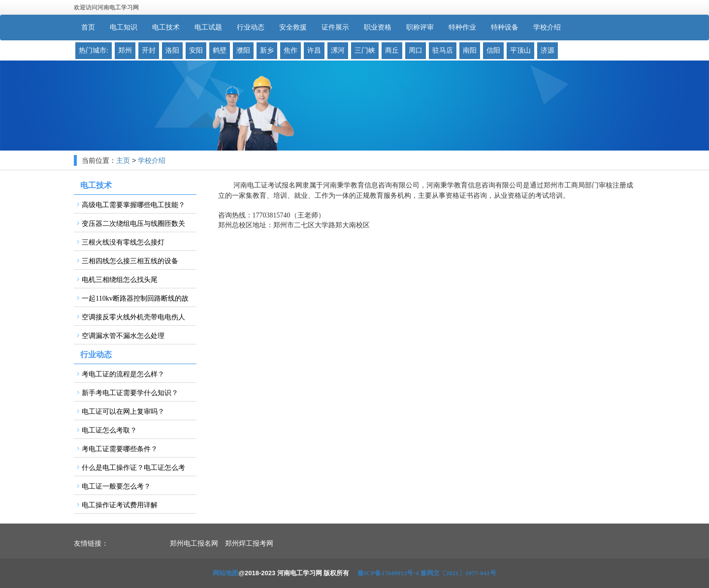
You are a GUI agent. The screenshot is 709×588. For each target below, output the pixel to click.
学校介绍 (152, 161)
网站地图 (226, 573)
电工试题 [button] (208, 27)
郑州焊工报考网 (249, 543)
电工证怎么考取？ (109, 430)
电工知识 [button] (124, 27)
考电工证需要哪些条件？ (120, 449)
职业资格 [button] (378, 27)
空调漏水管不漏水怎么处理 (123, 336)
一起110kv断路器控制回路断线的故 (135, 298)
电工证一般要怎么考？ (116, 486)
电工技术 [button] (166, 27)
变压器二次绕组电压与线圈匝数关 (133, 224)
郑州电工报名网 (194, 543)
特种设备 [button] (505, 27)
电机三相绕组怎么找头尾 (120, 280)
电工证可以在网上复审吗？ (123, 412)
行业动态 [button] (251, 27)
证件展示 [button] (335, 27)
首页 (88, 27)
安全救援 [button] (293, 27)
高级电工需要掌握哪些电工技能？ (133, 205)
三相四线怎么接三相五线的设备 (130, 261)
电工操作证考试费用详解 (120, 505)
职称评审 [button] (420, 27)
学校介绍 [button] (547, 27)
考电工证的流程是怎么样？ (123, 374)
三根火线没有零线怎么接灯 (123, 242)
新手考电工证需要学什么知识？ (130, 393)
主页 (123, 161)
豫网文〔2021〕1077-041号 (458, 573)
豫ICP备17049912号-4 (388, 573)
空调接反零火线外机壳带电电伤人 (133, 317)
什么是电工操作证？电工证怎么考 (133, 468)
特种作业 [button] (462, 27)
